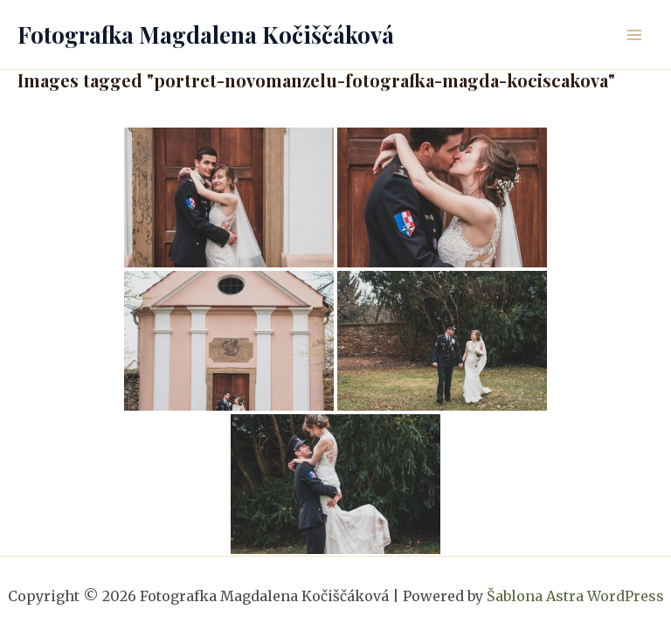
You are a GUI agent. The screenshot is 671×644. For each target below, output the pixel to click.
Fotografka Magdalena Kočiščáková (206, 35)
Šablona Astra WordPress (575, 596)
